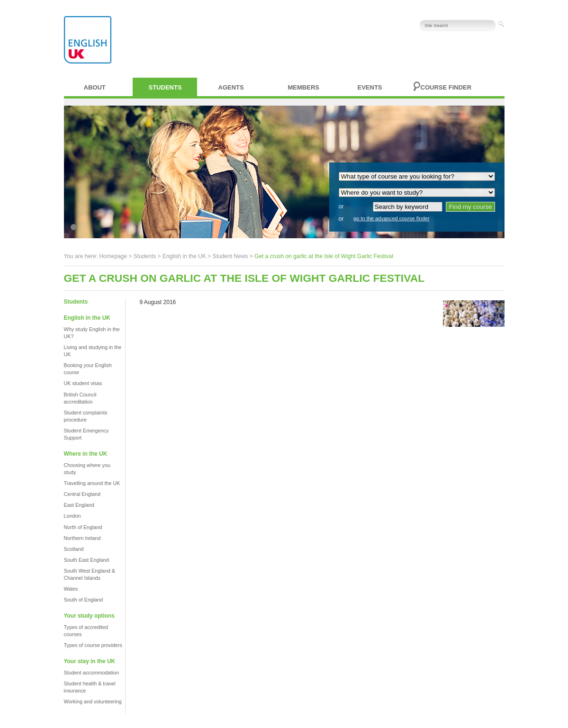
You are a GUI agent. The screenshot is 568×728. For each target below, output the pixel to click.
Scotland (74, 549)
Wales (71, 589)
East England (79, 505)
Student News (230, 256)
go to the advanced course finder (391, 218)
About (95, 87)
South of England (84, 600)
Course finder (446, 87)
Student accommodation (91, 673)
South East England (86, 560)
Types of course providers (93, 645)
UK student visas (83, 383)
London (72, 516)
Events (370, 87)
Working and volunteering (93, 701)
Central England (82, 494)
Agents (231, 87)
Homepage (113, 256)
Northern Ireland (82, 538)
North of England (83, 527)
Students (165, 87)
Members (304, 87)
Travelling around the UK (92, 483)
